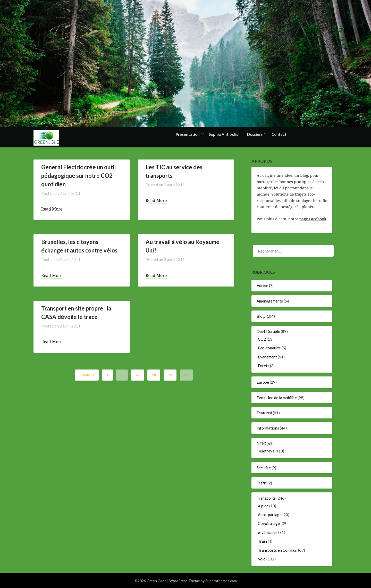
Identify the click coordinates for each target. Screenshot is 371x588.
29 (170, 375)
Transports (266, 498)
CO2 (262, 339)
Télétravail (267, 451)
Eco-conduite (269, 348)
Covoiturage (269, 523)
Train (262, 541)
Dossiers (255, 134)
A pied (263, 506)
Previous (87, 375)
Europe (263, 382)
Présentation (188, 134)
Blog (261, 316)
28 (154, 375)
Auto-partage (270, 515)
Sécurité (264, 468)
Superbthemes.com (221, 581)
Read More (52, 209)
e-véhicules (268, 532)
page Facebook (313, 219)
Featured (264, 413)
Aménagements (270, 301)
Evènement (267, 357)
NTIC (261, 443)
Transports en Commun (278, 550)
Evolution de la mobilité (277, 398)
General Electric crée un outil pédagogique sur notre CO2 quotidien (78, 176)
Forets (264, 366)
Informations (268, 428)
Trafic (262, 483)
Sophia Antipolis (223, 134)
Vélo (262, 559)
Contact (279, 134)
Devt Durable (268, 331)
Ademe (262, 285)
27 (138, 375)
